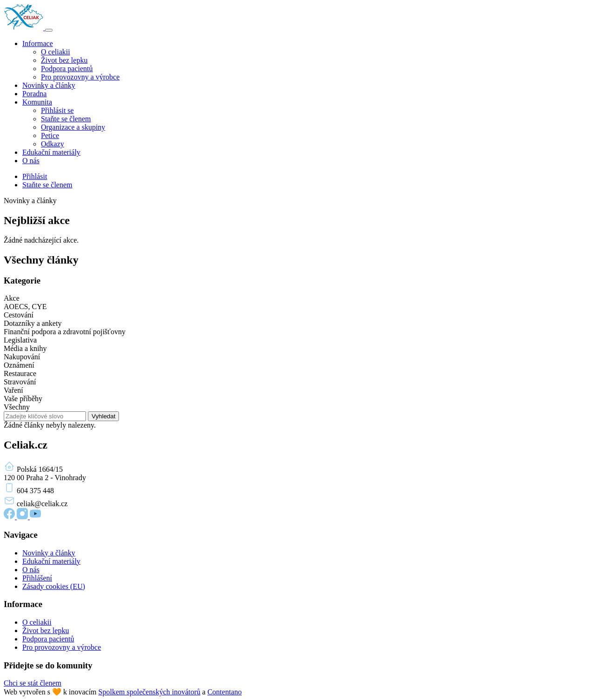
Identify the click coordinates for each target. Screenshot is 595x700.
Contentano (225, 692)
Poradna (34, 94)
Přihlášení (37, 578)
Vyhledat (103, 416)
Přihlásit (35, 176)
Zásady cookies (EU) (54, 586)
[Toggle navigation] (49, 30)
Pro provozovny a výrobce (80, 77)
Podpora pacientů (67, 69)
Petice (50, 135)
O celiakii (56, 52)
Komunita (37, 102)
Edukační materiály (51, 152)
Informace (38, 43)
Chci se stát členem (33, 683)
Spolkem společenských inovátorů (150, 692)
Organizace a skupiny (73, 127)
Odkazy (53, 144)
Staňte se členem (66, 119)
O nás (31, 161)
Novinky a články (49, 85)
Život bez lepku (64, 60)
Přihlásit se (57, 110)
